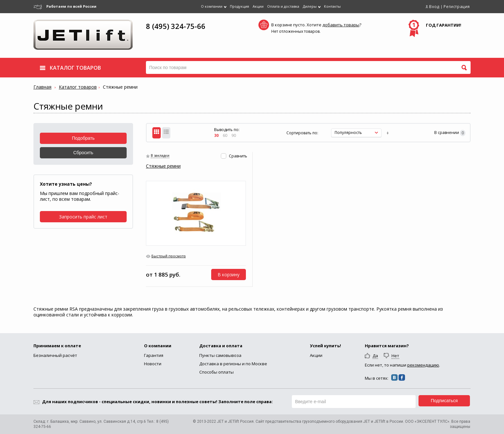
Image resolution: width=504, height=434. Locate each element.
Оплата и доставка (283, 6)
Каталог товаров (78, 87)
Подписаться (444, 401)
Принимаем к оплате (57, 346)
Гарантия (154, 355)
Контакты (332, 6)
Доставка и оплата (221, 346)
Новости (153, 364)
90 (234, 135)
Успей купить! (325, 346)
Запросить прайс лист (83, 217)
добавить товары (341, 25)
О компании (158, 346)
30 (216, 135)
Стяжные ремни (163, 166)
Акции (258, 6)
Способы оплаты (216, 372)
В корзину (229, 275)
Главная (42, 87)
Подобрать (83, 138)
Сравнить (238, 156)
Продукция (239, 6)
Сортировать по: (302, 133)
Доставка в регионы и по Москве (233, 364)
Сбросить (83, 153)
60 (225, 135)
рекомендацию (423, 365)
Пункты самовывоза (220, 355)
